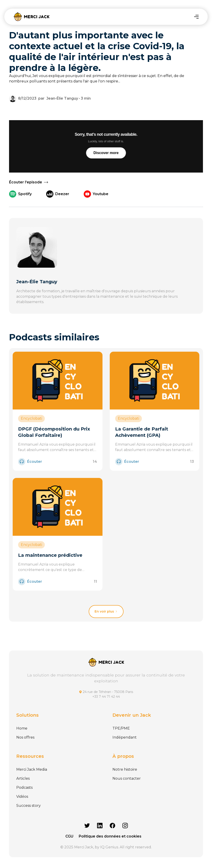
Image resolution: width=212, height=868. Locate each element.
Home (22, 728)
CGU (69, 836)
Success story (29, 806)
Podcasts (24, 787)
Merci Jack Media (32, 769)
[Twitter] (87, 826)
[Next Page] (106, 612)
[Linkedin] (100, 826)
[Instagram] (125, 826)
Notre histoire (125, 769)
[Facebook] (112, 826)
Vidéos (22, 797)
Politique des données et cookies (110, 836)
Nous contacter (127, 778)
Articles (23, 778)
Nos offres (25, 737)
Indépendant (125, 737)
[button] (196, 17)
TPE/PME (121, 728)
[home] (31, 17)
